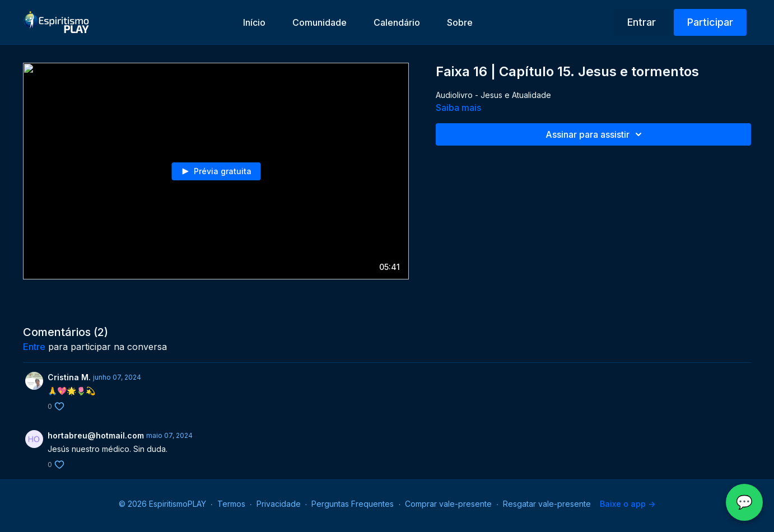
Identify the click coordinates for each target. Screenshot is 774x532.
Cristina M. (69, 377)
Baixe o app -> (628, 504)
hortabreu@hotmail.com (96, 435)
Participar (710, 22)
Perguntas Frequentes (353, 504)
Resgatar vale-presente (547, 504)
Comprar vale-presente (448, 504)
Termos (231, 504)
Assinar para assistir (595, 134)
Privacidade (279, 504)
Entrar (642, 22)
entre (34, 347)
